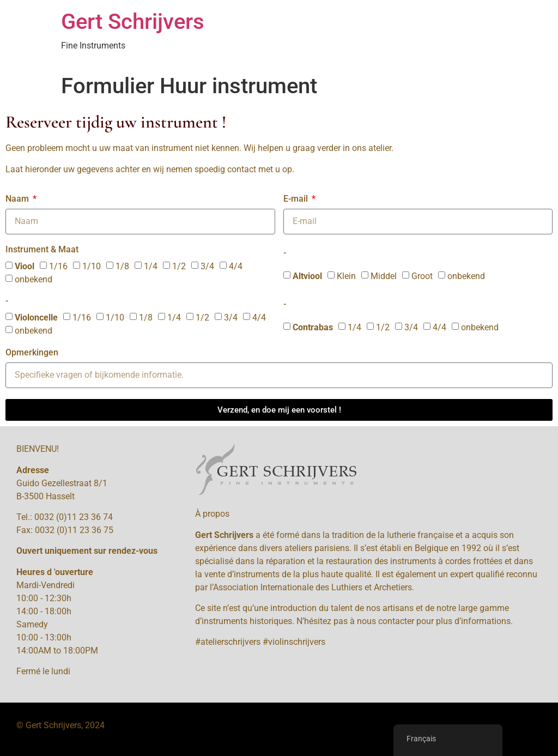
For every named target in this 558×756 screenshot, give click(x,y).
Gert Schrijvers (133, 22)
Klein (346, 276)
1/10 (92, 266)
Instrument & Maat (42, 250)
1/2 (179, 266)
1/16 (58, 266)
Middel (384, 276)
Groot (422, 276)
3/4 (207, 266)
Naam (18, 199)
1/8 (122, 266)
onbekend (34, 279)
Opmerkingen (32, 353)
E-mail (297, 199)
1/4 (151, 266)
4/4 (236, 266)
